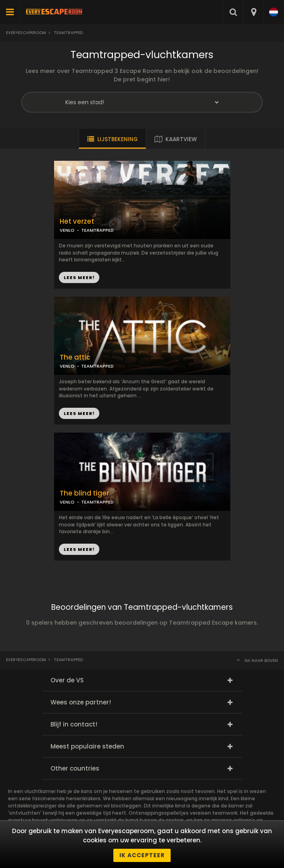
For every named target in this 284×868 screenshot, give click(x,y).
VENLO (67, 230)
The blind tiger (84, 493)
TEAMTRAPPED (98, 230)
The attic (75, 357)
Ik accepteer (142, 855)
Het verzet (77, 222)
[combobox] (253, 12)
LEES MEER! (79, 277)
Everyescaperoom (26, 33)
